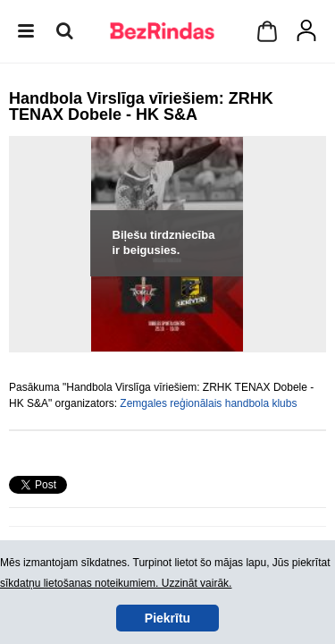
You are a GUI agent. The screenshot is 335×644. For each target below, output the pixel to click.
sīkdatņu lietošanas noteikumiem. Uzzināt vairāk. (116, 583)
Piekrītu (167, 618)
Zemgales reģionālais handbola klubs (208, 403)
